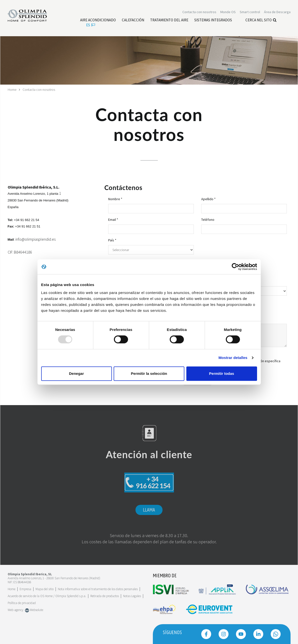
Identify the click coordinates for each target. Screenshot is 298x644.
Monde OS (228, 12)
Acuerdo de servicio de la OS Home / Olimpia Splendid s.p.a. (47, 596)
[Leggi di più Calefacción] (133, 20)
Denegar (76, 373)
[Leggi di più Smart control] (250, 12)
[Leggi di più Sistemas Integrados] (213, 20)
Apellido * (208, 199)
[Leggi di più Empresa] (25, 589)
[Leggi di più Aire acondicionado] (98, 20)
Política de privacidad (22, 603)
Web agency (16, 610)
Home (12, 90)
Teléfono (208, 220)
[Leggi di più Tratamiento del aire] (169, 20)
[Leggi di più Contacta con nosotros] (199, 12)
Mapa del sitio (45, 589)
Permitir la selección (149, 373)
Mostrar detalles (233, 358)
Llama (149, 510)
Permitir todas (222, 373)
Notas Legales (132, 596)
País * (112, 240)
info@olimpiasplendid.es (35, 239)
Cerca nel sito (261, 20)
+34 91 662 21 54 (27, 220)
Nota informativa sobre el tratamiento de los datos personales (98, 589)
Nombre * (115, 199)
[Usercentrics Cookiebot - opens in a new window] (235, 267)
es (91, 25)
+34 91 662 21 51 (28, 226)
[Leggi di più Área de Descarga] (277, 12)
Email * (113, 220)
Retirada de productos (105, 596)
